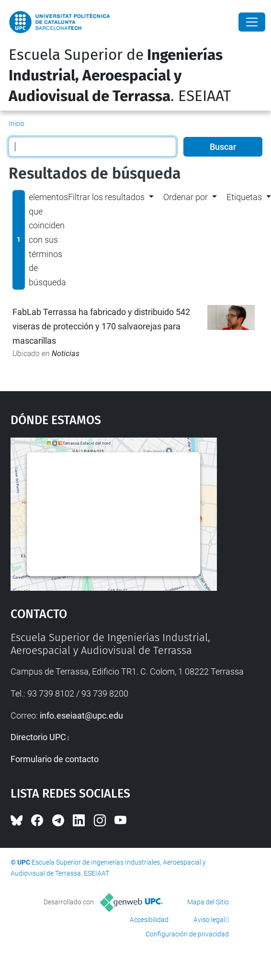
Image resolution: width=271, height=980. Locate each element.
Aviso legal (209, 920)
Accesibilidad (149, 920)
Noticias (66, 354)
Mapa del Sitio (208, 902)
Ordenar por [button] (186, 197)
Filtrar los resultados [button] (106, 197)
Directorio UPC (38, 737)
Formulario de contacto (55, 759)
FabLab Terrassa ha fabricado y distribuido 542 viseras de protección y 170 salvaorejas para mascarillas (101, 326)
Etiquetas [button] (244, 197)
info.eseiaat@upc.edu (81, 715)
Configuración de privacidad (187, 934)
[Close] (252, 22)
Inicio (17, 124)
